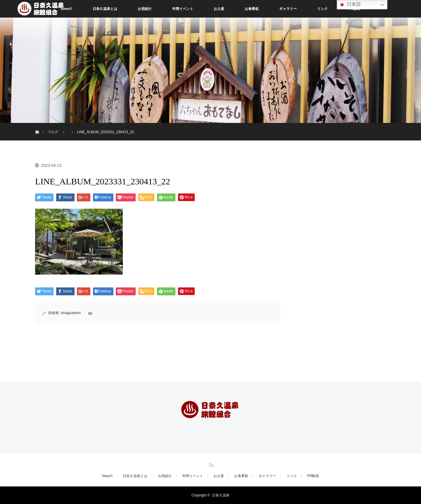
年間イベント (183, 9)
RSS (210, 464)
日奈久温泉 (221, 495)
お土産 (219, 9)
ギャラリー (288, 9)
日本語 (350, 5)
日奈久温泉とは (105, 9)
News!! (107, 476)
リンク (322, 9)
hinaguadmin (71, 313)
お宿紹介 (145, 9)
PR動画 (313, 476)
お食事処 (252, 9)
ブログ (53, 132)
